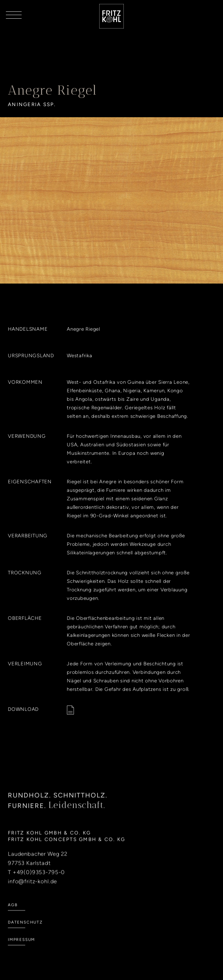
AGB (13, 913)
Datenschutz (25, 930)
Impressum (21, 948)
